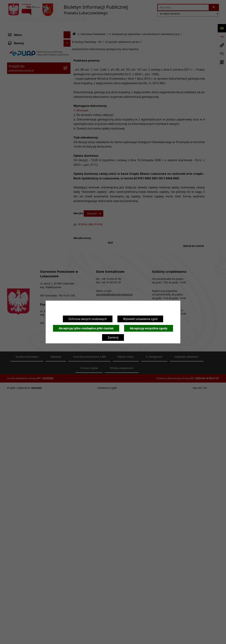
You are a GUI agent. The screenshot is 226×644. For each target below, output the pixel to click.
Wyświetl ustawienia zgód (140, 319)
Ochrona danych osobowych (88, 319)
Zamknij (113, 337)
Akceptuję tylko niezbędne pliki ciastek (86, 328)
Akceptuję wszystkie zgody (149, 328)
